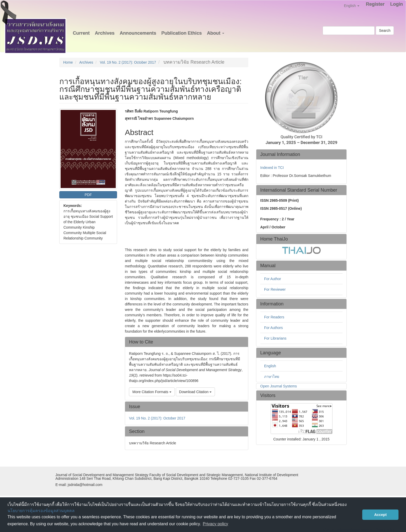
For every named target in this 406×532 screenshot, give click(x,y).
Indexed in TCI (272, 168)
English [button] (352, 6)
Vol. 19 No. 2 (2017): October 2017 (128, 62)
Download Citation (195, 392)
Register (375, 4)
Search (385, 31)
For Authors (273, 328)
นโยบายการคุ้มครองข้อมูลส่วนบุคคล (41, 511)
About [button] (216, 33)
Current (81, 33)
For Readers (274, 317)
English (270, 366)
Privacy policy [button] (215, 524)
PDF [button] (88, 195)
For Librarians (275, 338)
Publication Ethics (182, 33)
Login (397, 4)
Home (68, 62)
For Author (273, 279)
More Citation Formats (152, 392)
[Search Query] (349, 31)
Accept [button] (380, 515)
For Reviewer (275, 289)
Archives (105, 33)
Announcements (138, 33)
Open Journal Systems (279, 386)
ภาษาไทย (272, 377)
